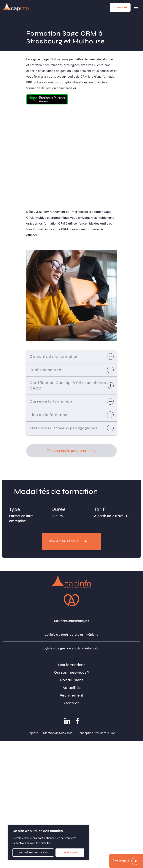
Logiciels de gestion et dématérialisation (71, 648)
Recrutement (71, 695)
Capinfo (33, 733)
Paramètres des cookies (33, 852)
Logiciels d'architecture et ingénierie (71, 635)
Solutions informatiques (72, 621)
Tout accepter (70, 852)
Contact (72, 703)
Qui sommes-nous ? (72, 672)
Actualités (72, 688)
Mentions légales (54, 733)
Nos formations (72, 665)
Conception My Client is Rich (96, 733)
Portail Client (72, 680)
